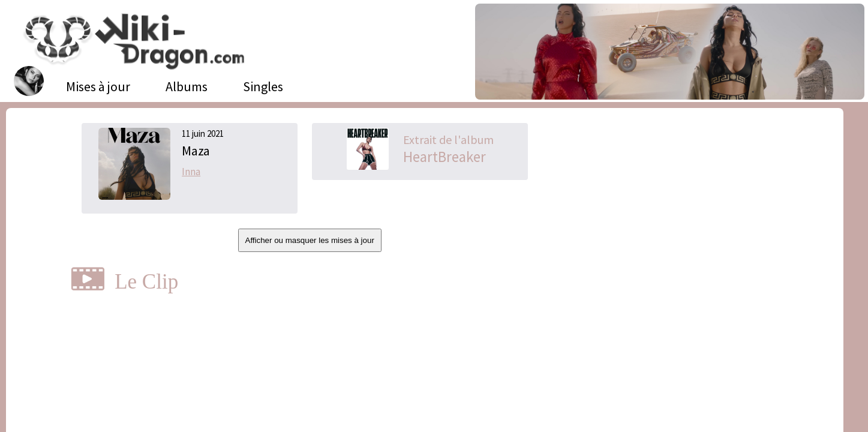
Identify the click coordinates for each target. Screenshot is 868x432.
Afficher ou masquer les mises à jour (310, 240)
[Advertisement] (681, 213)
